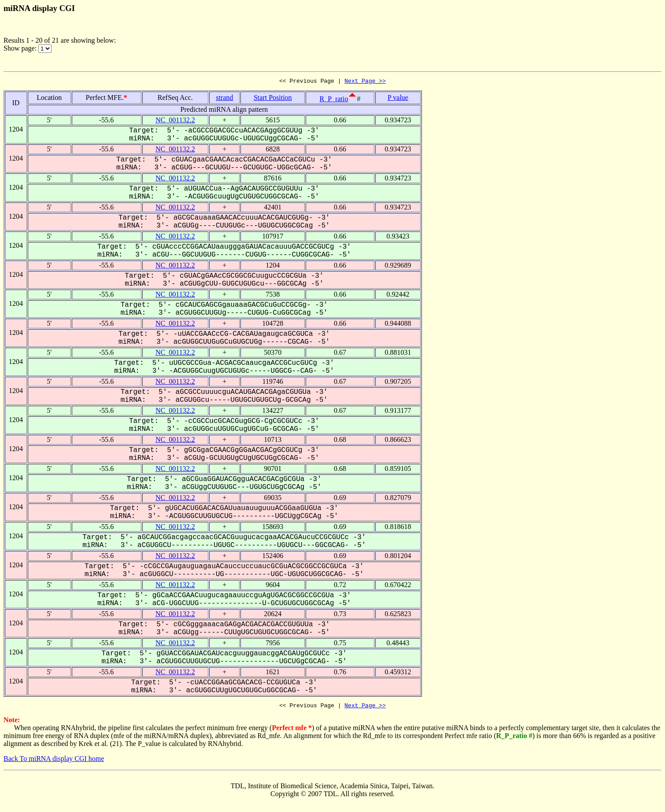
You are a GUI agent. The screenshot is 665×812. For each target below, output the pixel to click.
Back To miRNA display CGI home (54, 761)
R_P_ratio (334, 100)
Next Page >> (365, 82)
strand (224, 99)
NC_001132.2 (175, 121)
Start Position (273, 99)
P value (398, 99)
